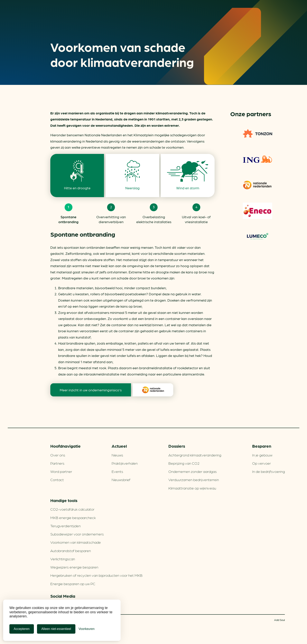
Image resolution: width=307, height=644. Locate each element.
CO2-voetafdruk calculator (72, 509)
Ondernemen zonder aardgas (193, 471)
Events (117, 471)
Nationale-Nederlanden (257, 185)
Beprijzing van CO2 (184, 463)
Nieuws (117, 455)
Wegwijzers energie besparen (74, 567)
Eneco (257, 211)
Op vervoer (261, 463)
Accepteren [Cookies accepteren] (22, 629)
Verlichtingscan (63, 559)
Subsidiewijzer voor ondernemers (77, 534)
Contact (57, 480)
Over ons (58, 455)
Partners (57, 463)
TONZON (257, 133)
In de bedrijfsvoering (269, 471)
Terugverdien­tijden (65, 526)
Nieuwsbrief (121, 480)
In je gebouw (262, 455)
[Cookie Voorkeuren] (87, 629)
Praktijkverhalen (125, 463)
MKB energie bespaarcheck (73, 517)
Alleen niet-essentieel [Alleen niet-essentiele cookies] (56, 629)
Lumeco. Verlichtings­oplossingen (257, 237)
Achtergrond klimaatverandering (195, 455)
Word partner (61, 471)
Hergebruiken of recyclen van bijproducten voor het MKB (96, 575)
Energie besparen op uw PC (73, 584)
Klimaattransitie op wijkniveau (192, 488)
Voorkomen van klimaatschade (76, 542)
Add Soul (279, 620)
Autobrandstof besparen (71, 551)
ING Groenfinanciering (257, 159)
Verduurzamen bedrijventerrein (194, 480)
